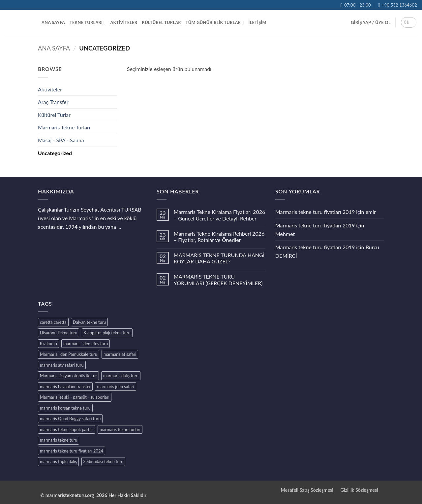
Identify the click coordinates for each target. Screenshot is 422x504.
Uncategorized (55, 153)
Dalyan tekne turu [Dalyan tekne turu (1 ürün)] (90, 322)
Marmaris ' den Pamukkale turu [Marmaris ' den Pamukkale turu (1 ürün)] (69, 354)
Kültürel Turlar (54, 115)
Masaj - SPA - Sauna (61, 140)
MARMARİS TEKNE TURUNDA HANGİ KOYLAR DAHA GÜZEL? (219, 258)
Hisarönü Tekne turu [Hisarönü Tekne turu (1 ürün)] (59, 333)
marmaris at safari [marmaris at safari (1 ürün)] (120, 354)
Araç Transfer (53, 102)
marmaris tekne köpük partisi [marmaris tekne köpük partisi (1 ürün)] (67, 429)
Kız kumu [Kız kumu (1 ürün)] (48, 344)
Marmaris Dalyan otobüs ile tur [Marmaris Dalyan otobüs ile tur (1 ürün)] (68, 376)
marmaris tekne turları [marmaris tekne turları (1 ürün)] (120, 429)
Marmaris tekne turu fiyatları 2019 (315, 212)
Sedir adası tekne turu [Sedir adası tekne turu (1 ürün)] (104, 461)
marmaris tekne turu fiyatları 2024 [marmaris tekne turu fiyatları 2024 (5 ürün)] (72, 451)
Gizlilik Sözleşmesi (359, 490)
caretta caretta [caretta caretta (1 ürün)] (53, 322)
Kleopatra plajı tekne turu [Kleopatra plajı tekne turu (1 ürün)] (107, 333)
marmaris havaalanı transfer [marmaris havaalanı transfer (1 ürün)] (65, 386)
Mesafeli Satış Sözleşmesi (307, 490)
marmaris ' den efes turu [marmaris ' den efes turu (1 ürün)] (86, 344)
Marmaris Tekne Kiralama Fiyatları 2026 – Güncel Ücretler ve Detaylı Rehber (219, 215)
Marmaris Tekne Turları (64, 127)
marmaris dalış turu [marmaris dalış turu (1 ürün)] (121, 376)
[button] (371, 22)
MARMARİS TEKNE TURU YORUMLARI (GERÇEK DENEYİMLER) (218, 280)
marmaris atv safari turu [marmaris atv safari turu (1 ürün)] (62, 365)
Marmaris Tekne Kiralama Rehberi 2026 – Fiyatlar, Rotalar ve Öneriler (219, 237)
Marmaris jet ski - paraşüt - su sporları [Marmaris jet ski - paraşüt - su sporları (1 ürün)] (75, 397)
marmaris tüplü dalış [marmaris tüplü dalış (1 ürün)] (58, 461)
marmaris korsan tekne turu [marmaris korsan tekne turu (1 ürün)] (65, 408)
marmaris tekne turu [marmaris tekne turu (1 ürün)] (59, 440)
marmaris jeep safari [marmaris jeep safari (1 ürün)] (115, 386)
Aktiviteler (50, 89)
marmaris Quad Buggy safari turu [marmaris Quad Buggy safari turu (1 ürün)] (70, 419)
